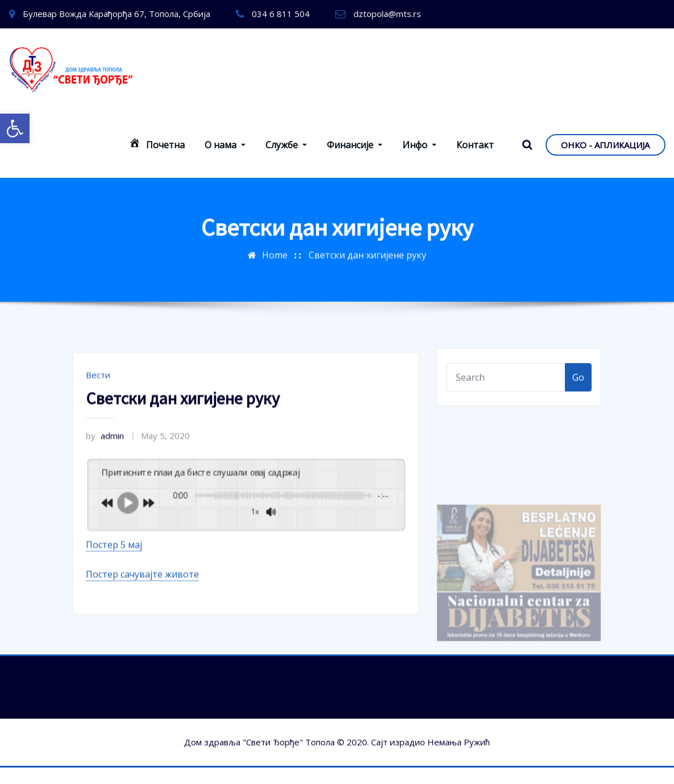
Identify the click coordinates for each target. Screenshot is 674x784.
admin (105, 466)
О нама (225, 145)
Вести (98, 406)
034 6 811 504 (281, 14)
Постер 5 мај (114, 576)
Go (578, 384)
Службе (286, 145)
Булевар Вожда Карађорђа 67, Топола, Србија (117, 14)
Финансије (355, 145)
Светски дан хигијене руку (367, 249)
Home (275, 249)
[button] (15, 128)
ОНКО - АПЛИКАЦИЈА (605, 145)
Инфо (419, 145)
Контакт (475, 145)
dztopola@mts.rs (387, 14)
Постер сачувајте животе (142, 605)
